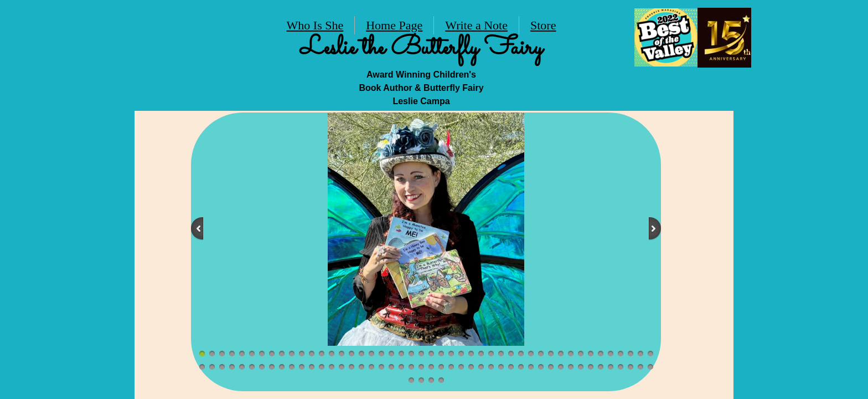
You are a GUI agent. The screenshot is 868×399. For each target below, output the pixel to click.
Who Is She (315, 25)
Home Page (394, 25)
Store (543, 25)
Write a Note (476, 25)
